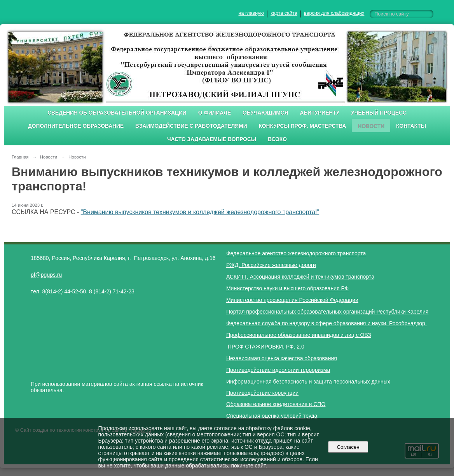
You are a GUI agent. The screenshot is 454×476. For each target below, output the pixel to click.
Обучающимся (265, 113)
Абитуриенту (320, 113)
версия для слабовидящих (334, 13)
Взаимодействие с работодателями (191, 126)
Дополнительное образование (76, 126)
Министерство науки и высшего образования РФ (287, 288)
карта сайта (284, 13)
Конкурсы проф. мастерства (303, 126)
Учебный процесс (379, 113)
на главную (251, 13)
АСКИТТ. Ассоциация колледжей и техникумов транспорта (300, 277)
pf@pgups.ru (46, 275)
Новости (371, 126)
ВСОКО (277, 139)
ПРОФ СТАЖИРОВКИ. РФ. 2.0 (266, 347)
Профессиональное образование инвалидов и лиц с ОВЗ (299, 335)
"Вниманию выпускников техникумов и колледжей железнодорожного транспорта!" (200, 212)
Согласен (348, 447)
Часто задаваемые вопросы (212, 139)
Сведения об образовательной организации (117, 113)
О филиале (215, 113)
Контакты (411, 126)
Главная (20, 157)
